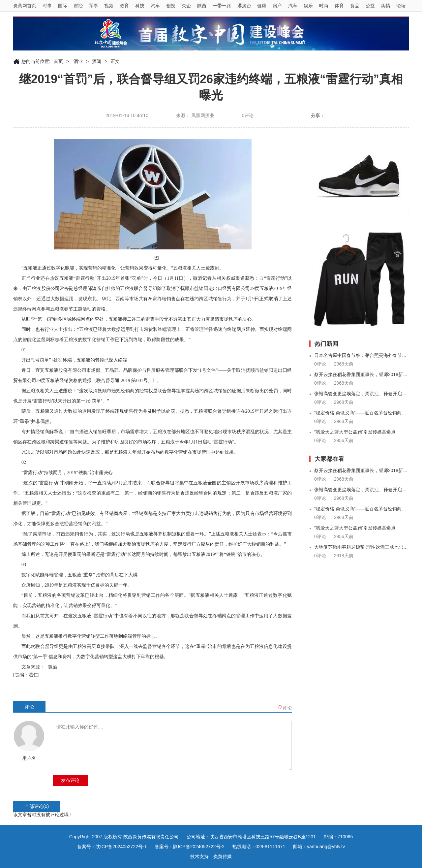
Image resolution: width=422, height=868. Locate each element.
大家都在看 (329, 459)
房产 (277, 6)
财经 (78, 6)
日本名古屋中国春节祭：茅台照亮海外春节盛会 (362, 355)
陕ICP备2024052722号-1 (121, 847)
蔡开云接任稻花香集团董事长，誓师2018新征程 (362, 374)
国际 (63, 6)
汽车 (155, 6)
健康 (262, 6)
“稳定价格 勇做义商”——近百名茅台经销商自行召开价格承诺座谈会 (362, 413)
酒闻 (97, 61)
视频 (109, 6)
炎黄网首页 (25, 6)
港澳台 (244, 6)
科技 (140, 6)
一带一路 (222, 6)
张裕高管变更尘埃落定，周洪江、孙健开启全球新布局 (362, 394)
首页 (58, 61)
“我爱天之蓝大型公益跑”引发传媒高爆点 (355, 432)
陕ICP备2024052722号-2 (199, 847)
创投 (171, 6)
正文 (115, 61)
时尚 (324, 6)
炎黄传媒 (223, 856)
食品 (355, 6)
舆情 (386, 6)
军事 (94, 6)
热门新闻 (326, 344)
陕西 (202, 6)
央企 (186, 6)
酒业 (77, 61)
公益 (370, 6)
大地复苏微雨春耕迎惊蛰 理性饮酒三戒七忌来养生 (362, 547)
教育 (124, 6)
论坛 (401, 6)
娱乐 (308, 6)
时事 (47, 6)
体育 (339, 6)
